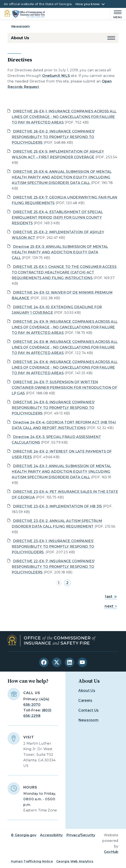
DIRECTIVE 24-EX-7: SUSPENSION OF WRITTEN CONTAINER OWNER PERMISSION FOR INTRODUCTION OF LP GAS (64, 388)
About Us (20, 38)
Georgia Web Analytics (75, 861)
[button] (111, 38)
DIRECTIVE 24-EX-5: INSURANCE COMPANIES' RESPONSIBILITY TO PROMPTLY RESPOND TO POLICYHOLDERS (53, 408)
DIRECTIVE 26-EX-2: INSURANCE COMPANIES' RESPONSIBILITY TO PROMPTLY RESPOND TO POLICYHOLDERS (53, 137)
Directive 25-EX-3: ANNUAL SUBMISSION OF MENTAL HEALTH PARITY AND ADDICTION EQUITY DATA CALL (60, 252)
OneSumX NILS (56, 76)
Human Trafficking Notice (32, 861)
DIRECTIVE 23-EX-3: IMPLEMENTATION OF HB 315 (58, 506)
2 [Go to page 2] (67, 583)
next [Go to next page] (110, 606)
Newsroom (21, 26)
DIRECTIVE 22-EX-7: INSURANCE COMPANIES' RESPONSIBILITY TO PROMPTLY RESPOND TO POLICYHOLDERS (53, 567)
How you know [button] (88, 4)
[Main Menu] (116, 14)
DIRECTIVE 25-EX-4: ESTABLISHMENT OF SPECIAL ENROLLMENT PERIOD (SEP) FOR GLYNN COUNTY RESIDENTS (57, 218)
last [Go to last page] (111, 597)
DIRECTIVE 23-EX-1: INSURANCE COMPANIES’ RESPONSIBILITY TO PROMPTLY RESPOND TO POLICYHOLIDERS (53, 547)
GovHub (111, 852)
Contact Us (88, 710)
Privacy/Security (81, 835)
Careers (85, 700)
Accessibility (51, 835)
